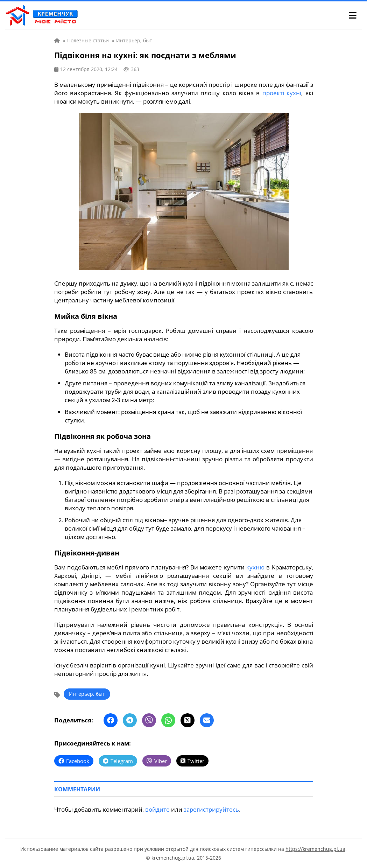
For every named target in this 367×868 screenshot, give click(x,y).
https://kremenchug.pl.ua (315, 849)
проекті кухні (282, 93)
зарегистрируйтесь (211, 809)
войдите (157, 809)
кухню (255, 567)
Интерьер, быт (87, 694)
